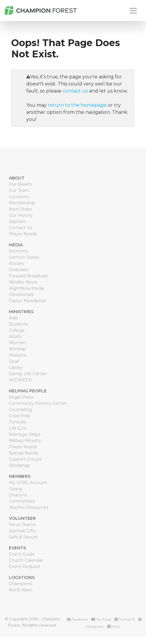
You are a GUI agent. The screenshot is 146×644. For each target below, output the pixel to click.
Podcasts (18, 270)
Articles (16, 263)
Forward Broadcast (28, 276)
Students (18, 324)
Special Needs (23, 453)
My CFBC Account (28, 483)
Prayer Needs (23, 234)
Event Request (25, 567)
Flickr (114, 626)
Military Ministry (25, 441)
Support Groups (25, 459)
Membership (22, 203)
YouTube (101, 619)
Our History (21, 215)
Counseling (20, 410)
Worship (17, 349)
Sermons (18, 251)
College (17, 330)
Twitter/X (125, 619)
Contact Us (20, 228)
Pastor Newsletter (28, 301)
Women (17, 343)
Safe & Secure (23, 537)
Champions (21, 584)
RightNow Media (26, 288)
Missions (18, 355)
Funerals (17, 422)
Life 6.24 (17, 428)
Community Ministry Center (38, 403)
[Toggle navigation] (133, 11)
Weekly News (23, 282)
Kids (13, 318)
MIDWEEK (20, 380)
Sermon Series (24, 257)
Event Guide (22, 554)
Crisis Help (20, 416)
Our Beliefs (20, 184)
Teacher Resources (29, 507)
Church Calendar (26, 560)
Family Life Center (28, 374)
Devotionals (21, 295)
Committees (22, 501)
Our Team (19, 190)
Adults (15, 336)
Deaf (14, 361)
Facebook (77, 619)
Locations (19, 197)
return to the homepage (77, 105)
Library (16, 368)
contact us (75, 91)
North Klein (21, 590)
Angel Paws (21, 397)
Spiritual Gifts (22, 531)
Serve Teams (22, 525)
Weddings (19, 465)
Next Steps (20, 209)
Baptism (18, 221)
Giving (15, 489)
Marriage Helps (25, 434)
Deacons (18, 495)
